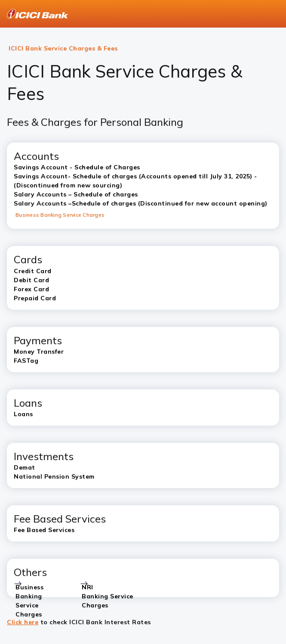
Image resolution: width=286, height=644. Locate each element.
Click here (23, 622)
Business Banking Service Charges (60, 215)
